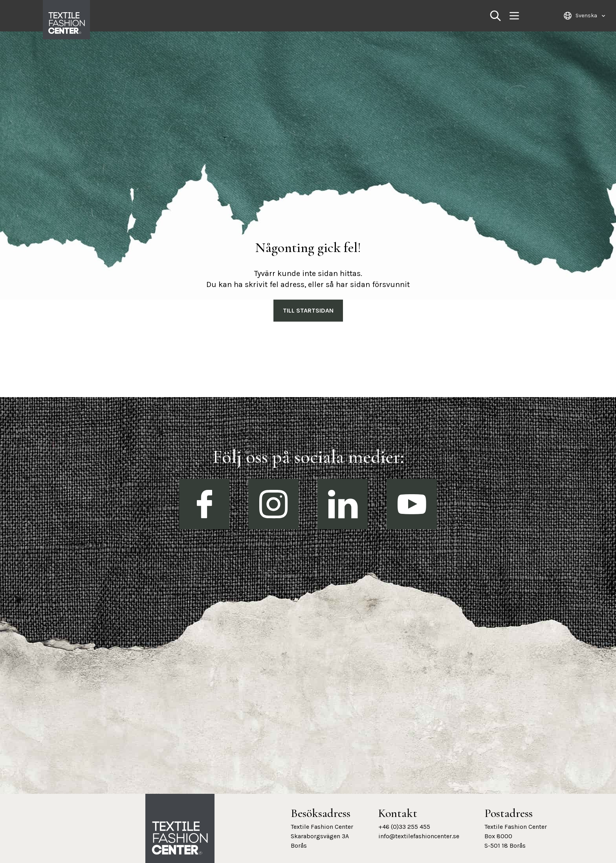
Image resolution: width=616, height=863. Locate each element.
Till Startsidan (308, 310)
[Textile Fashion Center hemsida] (180, 838)
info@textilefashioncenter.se (419, 836)
